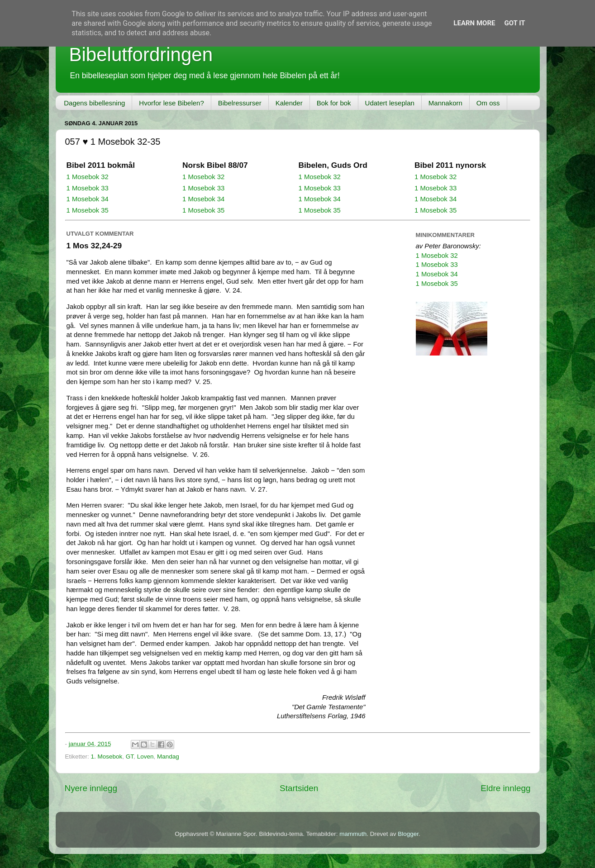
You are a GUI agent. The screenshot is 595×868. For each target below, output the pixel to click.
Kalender (289, 103)
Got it (514, 23)
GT (130, 757)
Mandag (168, 757)
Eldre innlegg (505, 788)
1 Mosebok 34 (88, 199)
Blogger (408, 834)
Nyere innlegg (91, 788)
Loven (145, 757)
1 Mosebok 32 (88, 177)
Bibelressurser (240, 103)
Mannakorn (445, 103)
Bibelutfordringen (141, 55)
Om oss (488, 103)
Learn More (474, 23)
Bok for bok (334, 103)
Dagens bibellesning (94, 103)
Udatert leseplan (390, 103)
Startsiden (299, 788)
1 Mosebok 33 (88, 188)
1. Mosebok (107, 757)
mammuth (353, 834)
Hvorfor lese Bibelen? (171, 103)
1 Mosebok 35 (88, 210)
